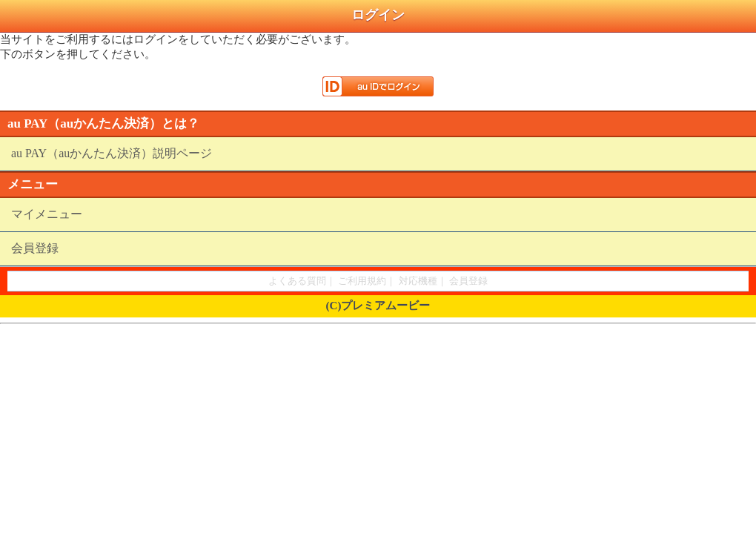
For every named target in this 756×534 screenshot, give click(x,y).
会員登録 (35, 248)
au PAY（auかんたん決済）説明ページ (112, 153)
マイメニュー (47, 214)
